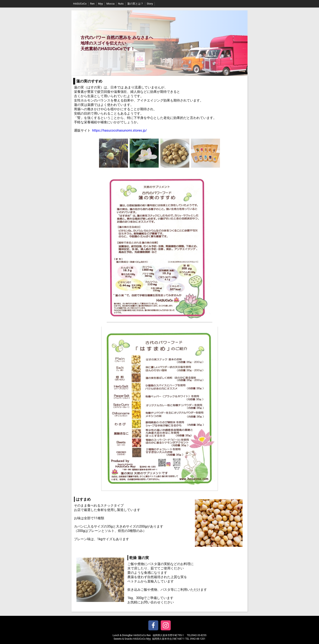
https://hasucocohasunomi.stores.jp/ (120, 130)
